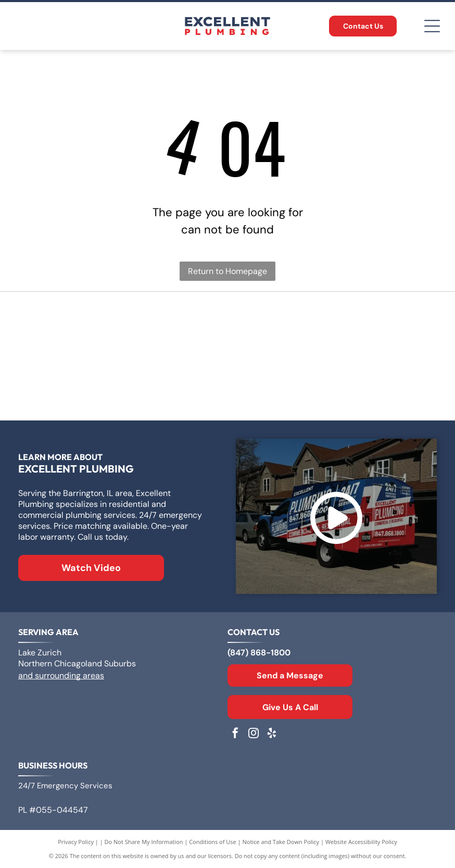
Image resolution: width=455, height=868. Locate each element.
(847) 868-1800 (259, 653)
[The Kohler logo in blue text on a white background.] (228, 385)
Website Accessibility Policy (361, 842)
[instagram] (254, 734)
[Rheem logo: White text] (83, 385)
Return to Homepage (228, 271)
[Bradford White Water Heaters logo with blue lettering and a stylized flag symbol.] (371, 328)
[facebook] (235, 734)
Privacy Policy (76, 842)
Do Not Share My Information (144, 842)
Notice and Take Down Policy (281, 842)
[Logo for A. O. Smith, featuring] (228, 328)
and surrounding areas (61, 675)
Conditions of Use (213, 842)
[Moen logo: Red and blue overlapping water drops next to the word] (371, 385)
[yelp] (272, 734)
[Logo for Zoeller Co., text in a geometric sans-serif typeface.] (83, 328)
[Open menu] (432, 26)
